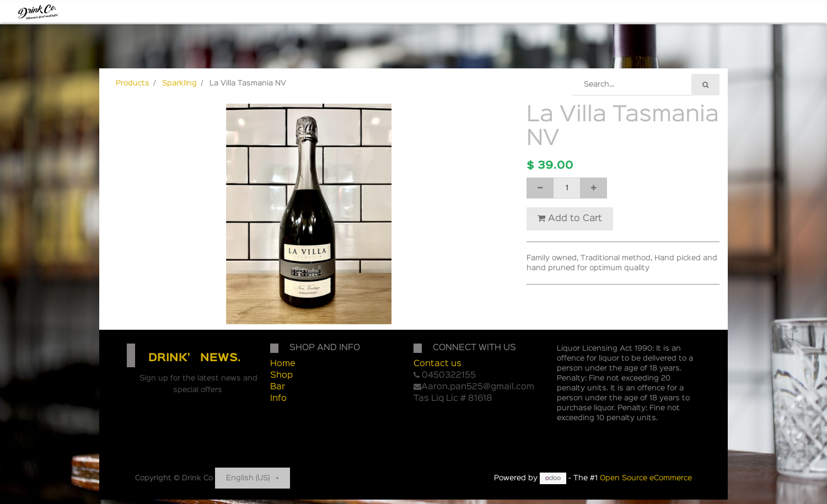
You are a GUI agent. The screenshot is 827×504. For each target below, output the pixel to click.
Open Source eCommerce (646, 478)
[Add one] (594, 188)
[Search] (705, 85)
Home (283, 364)
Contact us (437, 364)
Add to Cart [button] (570, 218)
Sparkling (179, 83)
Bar (278, 387)
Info (278, 399)
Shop (281, 376)
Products (133, 83)
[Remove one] (540, 188)
